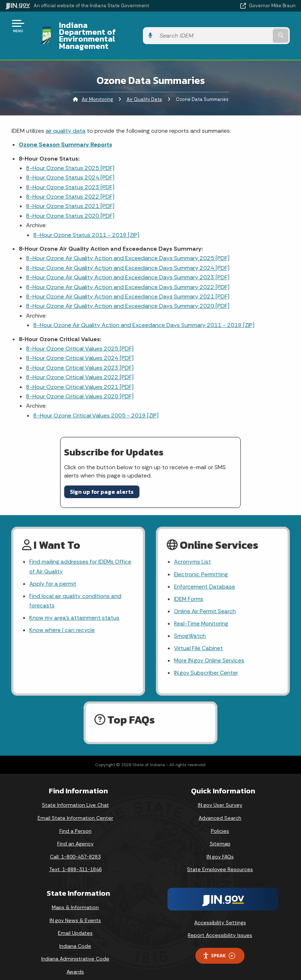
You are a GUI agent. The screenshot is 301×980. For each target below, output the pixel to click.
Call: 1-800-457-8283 (75, 847)
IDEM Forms (189, 587)
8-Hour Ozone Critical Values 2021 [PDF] (80, 373)
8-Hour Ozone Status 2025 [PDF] (70, 154)
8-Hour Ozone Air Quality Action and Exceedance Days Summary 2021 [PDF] (128, 283)
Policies (220, 821)
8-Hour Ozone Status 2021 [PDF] (70, 192)
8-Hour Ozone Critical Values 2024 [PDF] (80, 344)
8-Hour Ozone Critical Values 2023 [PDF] (80, 354)
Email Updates (75, 923)
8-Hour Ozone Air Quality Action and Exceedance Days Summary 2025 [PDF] (128, 244)
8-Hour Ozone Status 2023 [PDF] (70, 173)
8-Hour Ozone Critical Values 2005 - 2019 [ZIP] (96, 401)
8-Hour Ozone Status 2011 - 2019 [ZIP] (86, 221)
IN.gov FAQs (220, 847)
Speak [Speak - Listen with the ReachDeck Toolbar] (219, 946)
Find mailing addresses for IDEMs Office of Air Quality (81, 553)
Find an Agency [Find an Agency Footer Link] (75, 834)
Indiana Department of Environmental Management (125, 28)
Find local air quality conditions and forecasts (76, 589)
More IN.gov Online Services (210, 650)
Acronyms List (193, 548)
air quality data (65, 117)
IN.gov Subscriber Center (206, 663)
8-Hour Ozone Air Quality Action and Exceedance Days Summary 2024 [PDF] (128, 254)
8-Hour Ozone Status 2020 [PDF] (70, 202)
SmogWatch (190, 625)
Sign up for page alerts (102, 478)
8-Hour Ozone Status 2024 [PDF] (70, 164)
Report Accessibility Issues (220, 925)
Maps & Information (75, 898)
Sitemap (220, 834)
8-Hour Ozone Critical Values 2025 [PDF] (80, 335)
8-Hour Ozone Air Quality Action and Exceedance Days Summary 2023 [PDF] (128, 264)
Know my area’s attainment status (75, 606)
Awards (75, 962)
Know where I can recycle (62, 619)
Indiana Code (75, 936)
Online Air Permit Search (205, 599)
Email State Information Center (75, 808)
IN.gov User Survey (220, 795)
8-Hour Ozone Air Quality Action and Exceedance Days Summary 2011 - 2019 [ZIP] (144, 311)
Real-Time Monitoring (202, 612)
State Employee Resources (220, 860)
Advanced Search (220, 808)
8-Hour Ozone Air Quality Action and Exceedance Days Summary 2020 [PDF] (128, 292)
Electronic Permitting (201, 561)
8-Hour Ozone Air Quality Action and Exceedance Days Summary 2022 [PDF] (128, 273)
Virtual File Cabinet (199, 637)
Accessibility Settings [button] (220, 913)
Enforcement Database (205, 574)
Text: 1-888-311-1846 (75, 860)
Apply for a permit (53, 571)
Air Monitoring (97, 85)
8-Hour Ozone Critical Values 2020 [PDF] (80, 383)
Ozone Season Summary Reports (65, 131)
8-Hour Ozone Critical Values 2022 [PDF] (80, 363)
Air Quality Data (144, 85)
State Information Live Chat (75, 795)
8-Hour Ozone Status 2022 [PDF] (70, 183)
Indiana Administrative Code (75, 949)
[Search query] (253, 29)
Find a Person (75, 821)
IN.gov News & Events (75, 910)
